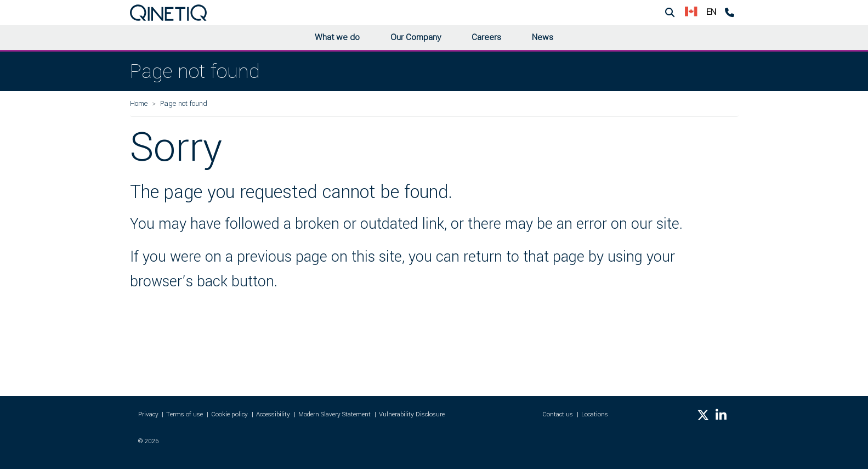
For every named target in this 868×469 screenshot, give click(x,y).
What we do (337, 37)
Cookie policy (229, 414)
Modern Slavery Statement (334, 414)
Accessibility (273, 414)
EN (711, 12)
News (543, 37)
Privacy (148, 414)
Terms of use (185, 414)
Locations (595, 414)
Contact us (558, 414)
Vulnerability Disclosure (412, 414)
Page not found (184, 103)
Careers (486, 37)
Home (139, 103)
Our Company (416, 37)
